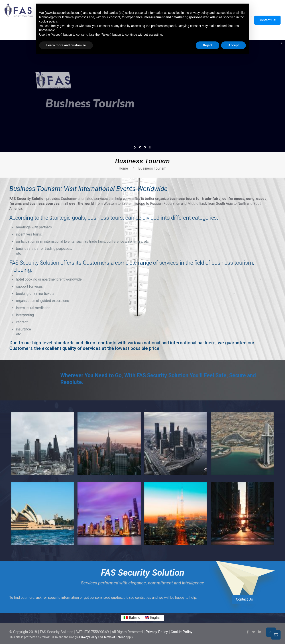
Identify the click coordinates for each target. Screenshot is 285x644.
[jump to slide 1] (140, 147)
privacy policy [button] (199, 13)
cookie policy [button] (48, 21)
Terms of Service (114, 637)
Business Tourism (152, 168)
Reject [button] (208, 45)
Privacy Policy (157, 632)
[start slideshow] (135, 147)
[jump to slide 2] (145, 147)
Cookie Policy (182, 632)
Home (123, 168)
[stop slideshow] (150, 147)
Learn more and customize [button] (66, 45)
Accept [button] (233, 45)
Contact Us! (267, 20)
